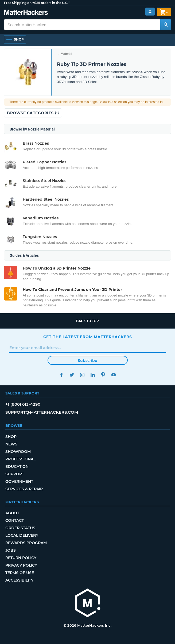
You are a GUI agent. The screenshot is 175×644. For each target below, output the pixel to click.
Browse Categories (33, 113)
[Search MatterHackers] (166, 25)
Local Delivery (22, 535)
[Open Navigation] (15, 39)
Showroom (18, 452)
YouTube (114, 375)
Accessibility (19, 580)
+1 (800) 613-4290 (23, 404)
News (11, 444)
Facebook (62, 375)
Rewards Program (26, 543)
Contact (15, 520)
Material (66, 54)
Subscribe (87, 361)
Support (15, 474)
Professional (20, 459)
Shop (11, 437)
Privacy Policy (21, 565)
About (12, 513)
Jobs (11, 550)
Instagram (82, 375)
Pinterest (103, 375)
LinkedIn (93, 375)
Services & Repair (24, 489)
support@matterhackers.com (42, 412)
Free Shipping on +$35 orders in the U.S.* (37, 3)
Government (19, 481)
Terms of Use (20, 573)
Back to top (87, 321)
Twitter (72, 375)
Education (17, 467)
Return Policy (21, 558)
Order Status (20, 528)
